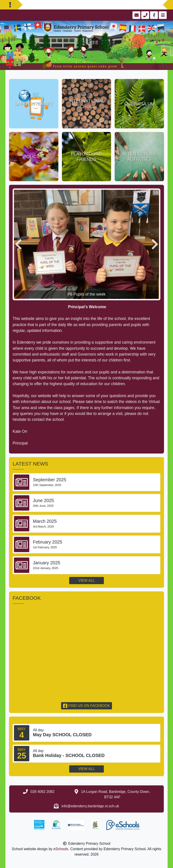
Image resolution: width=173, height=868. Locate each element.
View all (87, 580)
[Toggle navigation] (162, 15)
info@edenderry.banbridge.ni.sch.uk (90, 806)
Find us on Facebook (86, 706)
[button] (18, 244)
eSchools (61, 849)
